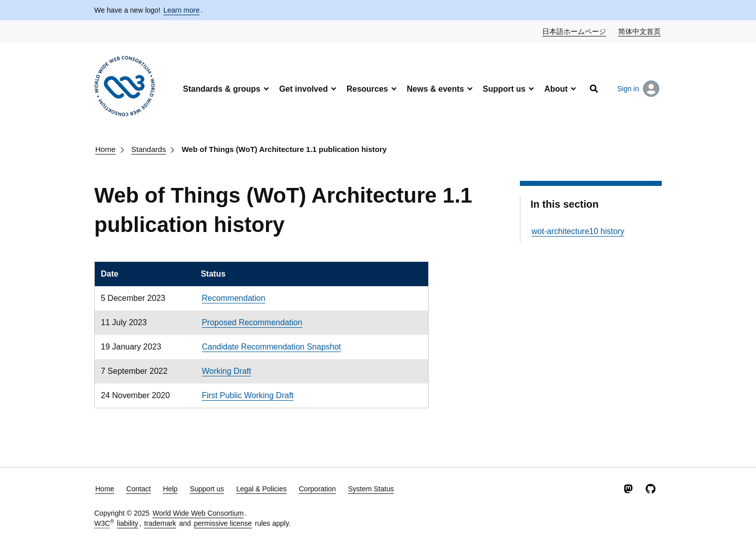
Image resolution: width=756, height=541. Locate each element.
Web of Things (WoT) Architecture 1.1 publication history (284, 149)
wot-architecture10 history (578, 231)
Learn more (181, 10)
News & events (436, 89)
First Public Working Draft (248, 395)
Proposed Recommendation (252, 322)
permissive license (223, 523)
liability (128, 523)
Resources (367, 89)
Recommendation (233, 298)
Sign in (638, 89)
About (556, 89)
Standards (148, 149)
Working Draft (226, 371)
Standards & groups (222, 89)
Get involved (304, 89)
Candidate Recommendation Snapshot (271, 347)
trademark (160, 523)
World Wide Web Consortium (198, 513)
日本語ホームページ (575, 31)
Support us (504, 89)
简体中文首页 (640, 31)
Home (105, 149)
